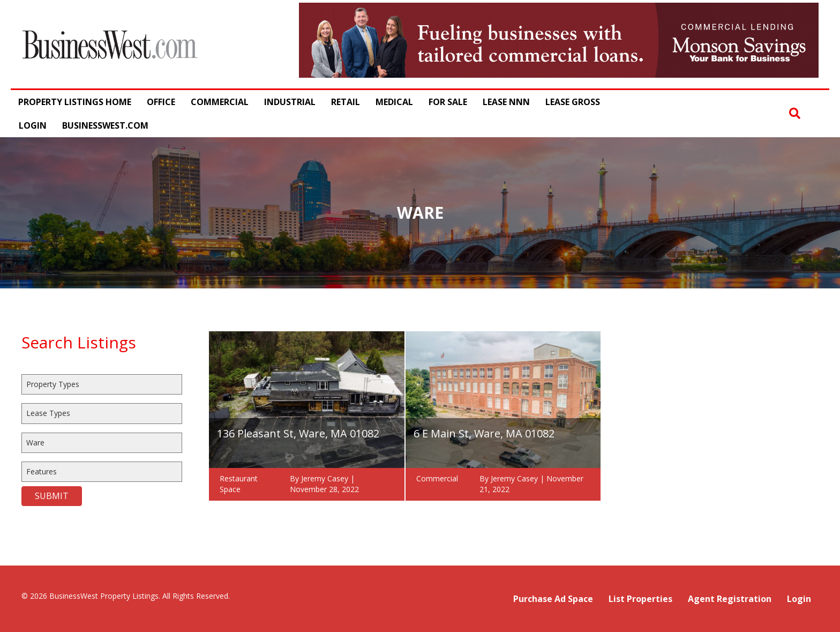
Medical (394, 102)
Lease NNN (506, 102)
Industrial (290, 102)
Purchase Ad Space (553, 599)
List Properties (640, 599)
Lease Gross (573, 102)
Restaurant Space (239, 484)
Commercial (220, 102)
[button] (795, 113)
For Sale (448, 102)
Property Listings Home (75, 102)
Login (33, 125)
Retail (346, 102)
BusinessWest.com (105, 125)
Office (161, 102)
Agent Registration (730, 599)
